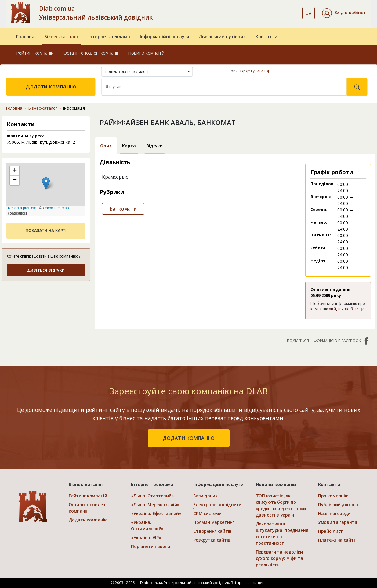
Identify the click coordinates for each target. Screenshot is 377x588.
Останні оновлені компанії (91, 53)
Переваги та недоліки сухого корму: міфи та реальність (279, 558)
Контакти (266, 36)
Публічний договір (338, 505)
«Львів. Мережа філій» (155, 505)
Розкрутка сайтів (212, 540)
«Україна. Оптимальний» (147, 525)
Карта (129, 146)
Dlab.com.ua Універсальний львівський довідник (96, 13)
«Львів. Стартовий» (152, 496)
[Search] (224, 87)
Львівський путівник (222, 36)
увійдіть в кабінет (347, 309)
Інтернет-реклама (109, 36)
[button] (344, 13)
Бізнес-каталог (61, 36)
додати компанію (189, 438)
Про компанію (333, 496)
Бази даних (205, 496)
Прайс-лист (330, 531)
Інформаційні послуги (165, 36)
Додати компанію (51, 86)
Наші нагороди (334, 513)
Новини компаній (146, 53)
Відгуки (154, 146)
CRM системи (207, 513)
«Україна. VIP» (146, 537)
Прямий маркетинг (214, 522)
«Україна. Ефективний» (156, 513)
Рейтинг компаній (35, 53)
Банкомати (123, 209)
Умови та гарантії (337, 522)
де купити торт (259, 71)
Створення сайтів (212, 531)
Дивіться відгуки (46, 270)
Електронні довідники (217, 505)
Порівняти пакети (150, 546)
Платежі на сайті (337, 540)
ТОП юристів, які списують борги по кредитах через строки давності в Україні (281, 505)
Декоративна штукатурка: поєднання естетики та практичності (282, 533)
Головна (25, 36)
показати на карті (46, 231)
